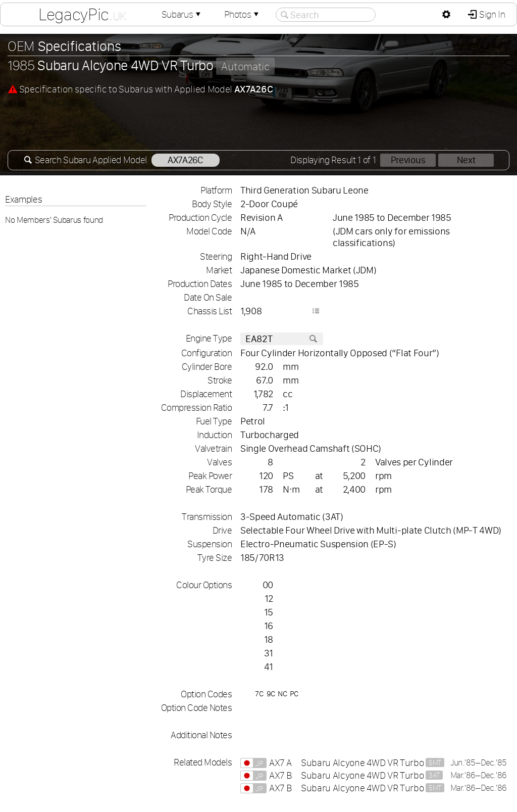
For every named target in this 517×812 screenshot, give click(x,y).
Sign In (491, 14)
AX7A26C (186, 160)
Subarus (182, 14)
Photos (242, 14)
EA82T (282, 339)
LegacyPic (82, 14)
